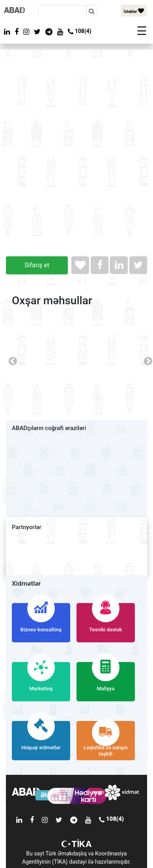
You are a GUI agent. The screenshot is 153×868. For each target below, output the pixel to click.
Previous (12, 360)
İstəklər (134, 11)
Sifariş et (37, 265)
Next (147, 360)
